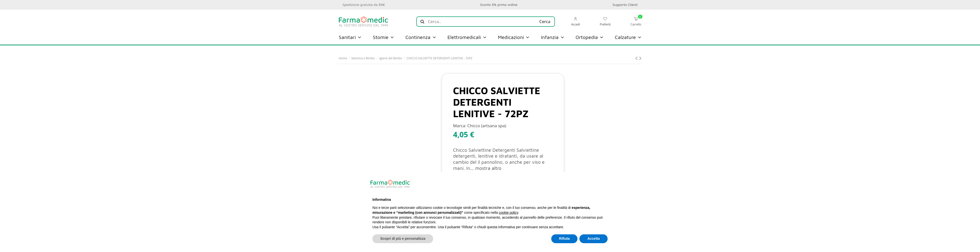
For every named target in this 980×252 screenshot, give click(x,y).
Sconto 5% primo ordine (499, 5)
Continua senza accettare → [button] (583, 184)
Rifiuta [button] (564, 239)
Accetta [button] (594, 239)
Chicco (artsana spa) (487, 126)
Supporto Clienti (625, 5)
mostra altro (488, 168)
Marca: (460, 126)
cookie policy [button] (508, 213)
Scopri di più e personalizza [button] (403, 239)
